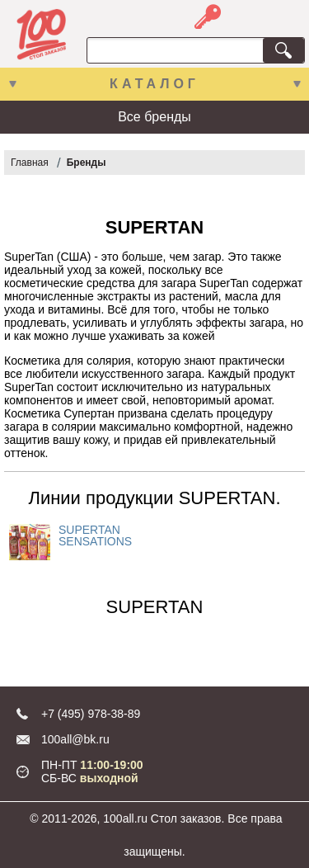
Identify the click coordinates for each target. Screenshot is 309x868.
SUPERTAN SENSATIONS (95, 535)
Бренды (87, 163)
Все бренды (154, 117)
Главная (30, 163)
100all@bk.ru (75, 739)
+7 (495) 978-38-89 (91, 714)
